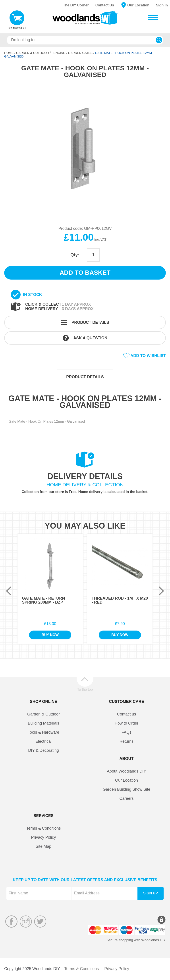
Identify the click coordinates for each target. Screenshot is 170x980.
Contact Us (105, 5)
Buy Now (50, 635)
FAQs (127, 732)
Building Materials (43, 723)
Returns (127, 741)
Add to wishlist (148, 356)
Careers (126, 798)
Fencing (59, 53)
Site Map (43, 846)
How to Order (127, 723)
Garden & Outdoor (33, 53)
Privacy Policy (43, 837)
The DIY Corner (76, 5)
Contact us (126, 714)
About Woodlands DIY (127, 771)
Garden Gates (80, 53)
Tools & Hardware (43, 732)
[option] (85, 149)
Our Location (138, 5)
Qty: (75, 255)
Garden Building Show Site (127, 789)
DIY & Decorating (43, 750)
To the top (85, 689)
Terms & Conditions (43, 828)
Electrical (43, 741)
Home (9, 53)
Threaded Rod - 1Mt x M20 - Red (120, 600)
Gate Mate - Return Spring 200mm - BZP (43, 600)
